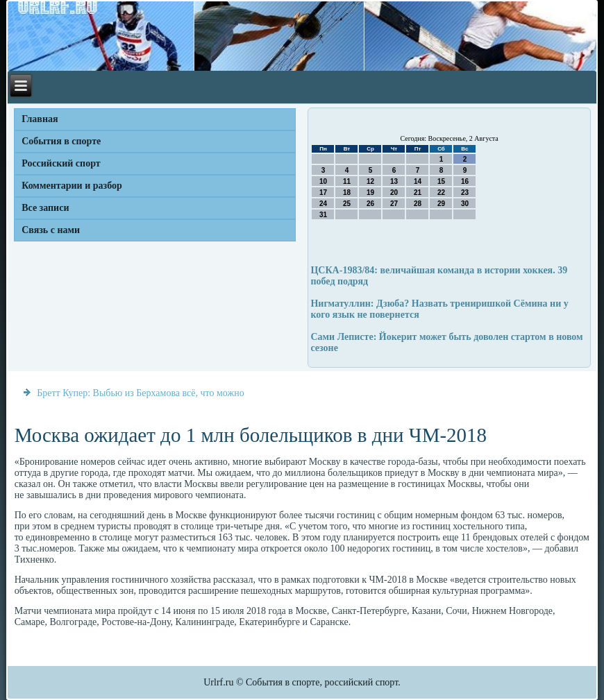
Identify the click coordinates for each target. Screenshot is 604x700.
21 (418, 193)
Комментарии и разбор (72, 186)
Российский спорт (61, 163)
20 (394, 193)
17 (323, 193)
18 (347, 193)
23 (465, 193)
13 (394, 181)
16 (465, 181)
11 (347, 181)
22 (441, 193)
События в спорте (61, 141)
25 (347, 204)
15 (441, 181)
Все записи (45, 208)
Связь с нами (51, 230)
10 (323, 181)
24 (323, 204)
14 (418, 181)
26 (370, 204)
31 (323, 215)
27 (394, 204)
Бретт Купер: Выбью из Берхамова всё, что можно (141, 393)
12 (370, 181)
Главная (40, 119)
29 (441, 204)
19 (370, 193)
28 (418, 204)
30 (465, 204)
